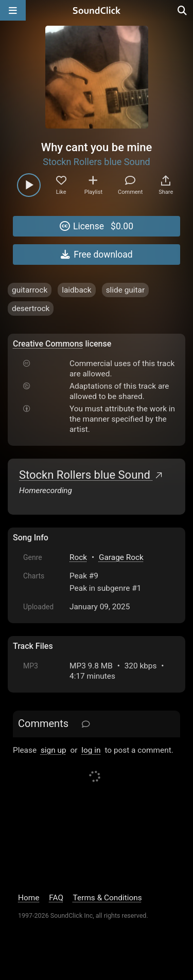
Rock (78, 557)
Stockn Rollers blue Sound (97, 162)
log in (91, 750)
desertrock (31, 308)
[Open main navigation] (13, 10)
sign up (54, 750)
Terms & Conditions (108, 898)
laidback (76, 290)
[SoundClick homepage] (97, 10)
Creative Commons (48, 344)
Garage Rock (121, 557)
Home (29, 898)
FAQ (56, 898)
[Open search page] (183, 10)
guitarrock (30, 290)
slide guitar (126, 290)
